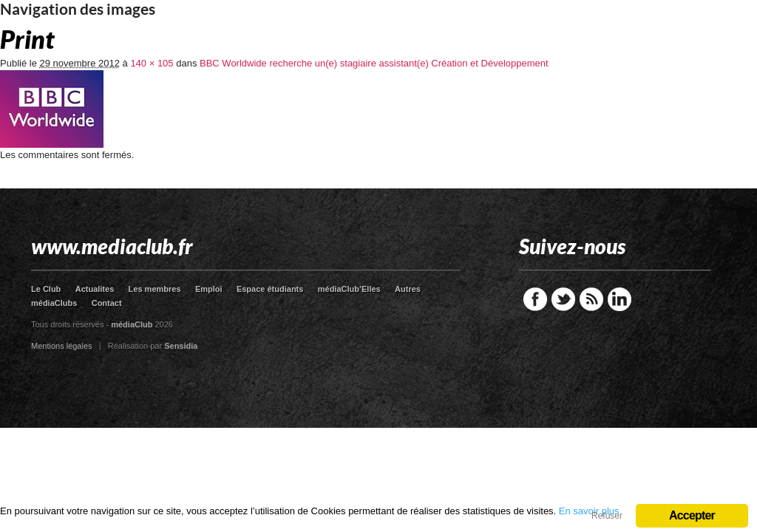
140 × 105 (152, 63)
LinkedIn (619, 299)
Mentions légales (62, 346)
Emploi (209, 289)
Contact (107, 303)
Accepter (692, 515)
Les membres (155, 289)
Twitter (563, 299)
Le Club (46, 289)
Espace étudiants (270, 289)
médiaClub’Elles (349, 289)
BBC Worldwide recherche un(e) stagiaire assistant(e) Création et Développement (374, 63)
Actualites (95, 289)
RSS (591, 299)
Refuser (607, 516)
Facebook (535, 299)
